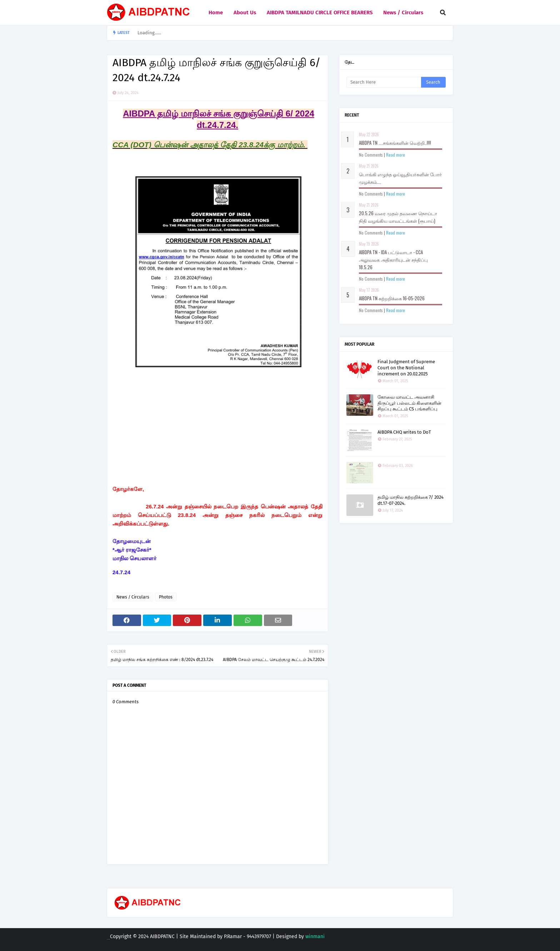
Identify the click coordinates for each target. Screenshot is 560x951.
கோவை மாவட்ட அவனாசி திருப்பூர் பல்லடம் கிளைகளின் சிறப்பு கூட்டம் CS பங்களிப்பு (409, 403)
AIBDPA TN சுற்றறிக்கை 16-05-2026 (392, 298)
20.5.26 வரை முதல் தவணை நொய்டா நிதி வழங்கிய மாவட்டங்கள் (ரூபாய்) (398, 217)
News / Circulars (133, 597)
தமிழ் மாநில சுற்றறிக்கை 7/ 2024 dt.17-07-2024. (411, 500)
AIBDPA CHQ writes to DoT (404, 432)
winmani (315, 937)
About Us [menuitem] (245, 13)
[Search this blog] (384, 82)
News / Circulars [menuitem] (403, 13)
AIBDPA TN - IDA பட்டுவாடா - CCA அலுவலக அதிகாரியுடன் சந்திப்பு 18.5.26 (393, 260)
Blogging (108, 939)
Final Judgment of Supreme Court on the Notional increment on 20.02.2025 (406, 368)
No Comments (371, 155)
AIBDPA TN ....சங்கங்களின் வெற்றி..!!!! (395, 143)
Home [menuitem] (216, 13)
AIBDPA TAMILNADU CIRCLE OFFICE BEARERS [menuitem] (320, 13)
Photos (166, 597)
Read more (396, 155)
